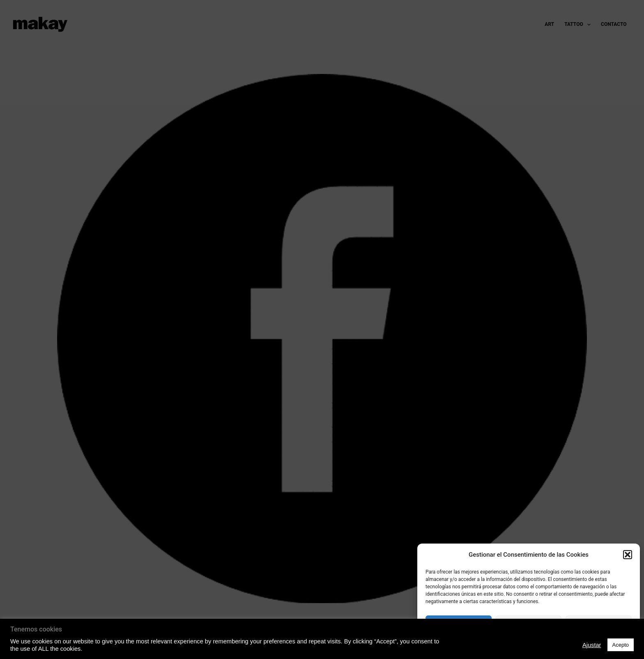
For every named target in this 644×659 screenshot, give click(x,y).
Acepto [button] (621, 645)
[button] (628, 555)
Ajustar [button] (592, 645)
